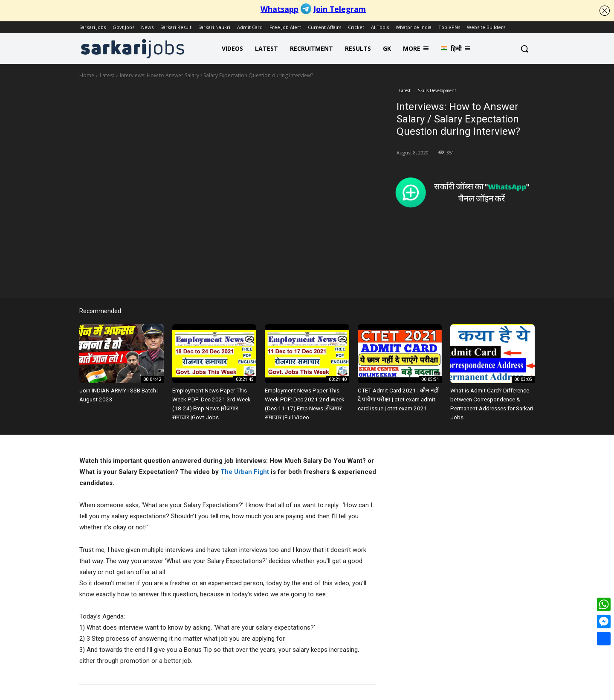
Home (87, 75)
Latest (107, 75)
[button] (524, 49)
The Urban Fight (245, 470)
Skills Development (437, 91)
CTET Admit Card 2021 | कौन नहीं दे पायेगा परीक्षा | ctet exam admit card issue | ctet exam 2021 (398, 399)
